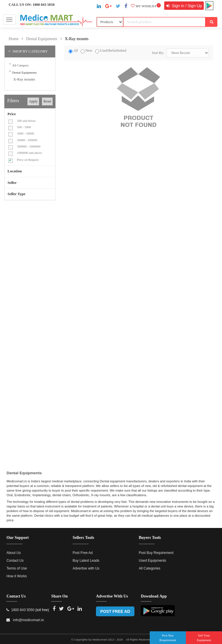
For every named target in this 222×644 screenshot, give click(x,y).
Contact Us (15, 558)
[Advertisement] (53, 247)
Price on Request (28, 160)
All (75, 51)
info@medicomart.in (28, 617)
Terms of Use (17, 565)
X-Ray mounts (77, 39)
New (89, 51)
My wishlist (146, 6)
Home (14, 39)
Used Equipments (152, 558)
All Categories (150, 565)
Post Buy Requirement (156, 550)
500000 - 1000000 (29, 146)
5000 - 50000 (26, 133)
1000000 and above (29, 153)
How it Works (16, 573)
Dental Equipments (42, 39)
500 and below (26, 121)
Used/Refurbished (113, 51)
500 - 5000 (24, 127)
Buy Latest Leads (86, 558)
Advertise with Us (86, 565)
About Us (13, 550)
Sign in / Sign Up (186, 6)
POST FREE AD (115, 608)
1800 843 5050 (44, 5)
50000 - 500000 (27, 140)
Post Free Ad (83, 550)
